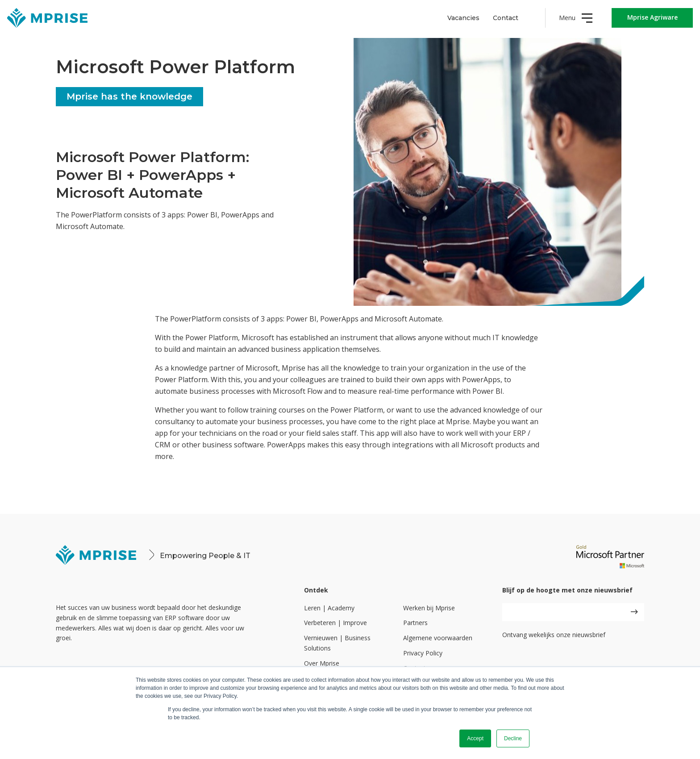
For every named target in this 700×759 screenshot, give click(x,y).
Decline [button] (513, 738)
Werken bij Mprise (429, 608)
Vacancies (463, 18)
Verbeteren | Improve (335, 623)
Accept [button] (475, 738)
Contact (506, 18)
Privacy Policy (423, 653)
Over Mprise (322, 663)
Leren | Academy (329, 608)
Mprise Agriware (652, 17)
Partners (415, 623)
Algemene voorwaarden (438, 638)
